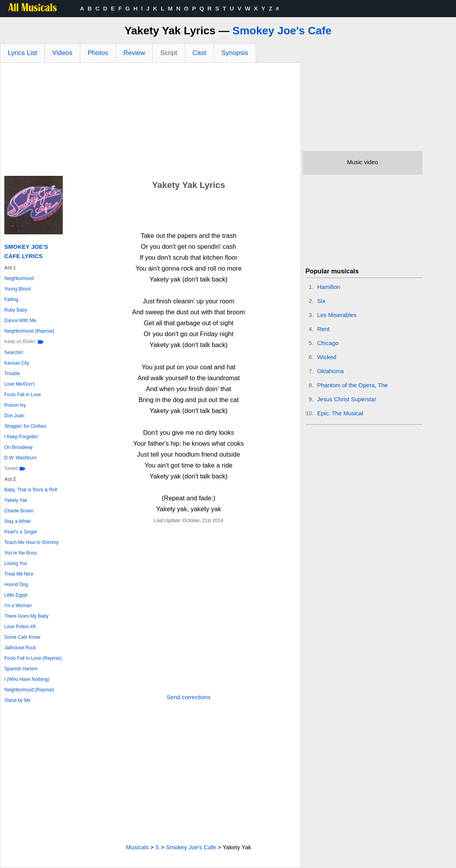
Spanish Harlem (21, 669)
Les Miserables (337, 315)
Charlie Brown (19, 511)
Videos (62, 53)
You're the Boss (20, 553)
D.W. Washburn (21, 458)
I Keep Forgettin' (21, 437)
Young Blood (18, 289)
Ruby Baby (16, 310)
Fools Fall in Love (23, 395)
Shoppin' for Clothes (25, 426)
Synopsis (235, 53)
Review (134, 53)
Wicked (327, 357)
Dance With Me (20, 321)
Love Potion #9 (20, 627)
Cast (199, 53)
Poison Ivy (15, 405)
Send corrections (189, 697)
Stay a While (17, 521)
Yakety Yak (16, 500)
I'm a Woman (18, 606)
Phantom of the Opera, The (353, 385)
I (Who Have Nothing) (27, 679)
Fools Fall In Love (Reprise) (33, 658)
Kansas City (17, 363)
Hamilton (329, 287)
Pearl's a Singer (21, 532)
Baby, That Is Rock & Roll (31, 490)
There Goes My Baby (26, 616)
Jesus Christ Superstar (347, 399)
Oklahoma (331, 371)
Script (169, 53)
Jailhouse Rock (20, 648)
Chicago (328, 343)
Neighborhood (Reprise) (29, 331)
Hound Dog (16, 585)
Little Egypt (16, 595)
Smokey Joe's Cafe (282, 31)
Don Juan (14, 416)
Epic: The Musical (340, 413)
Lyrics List (22, 53)
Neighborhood (19, 278)
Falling (11, 299)
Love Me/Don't (19, 384)
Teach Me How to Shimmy (31, 542)
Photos (98, 53)
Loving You (16, 563)
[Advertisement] (150, 121)
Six (321, 301)
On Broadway (19, 447)
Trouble (12, 374)
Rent (323, 329)
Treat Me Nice (19, 574)
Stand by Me (17, 700)
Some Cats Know (22, 637)
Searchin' (14, 353)
